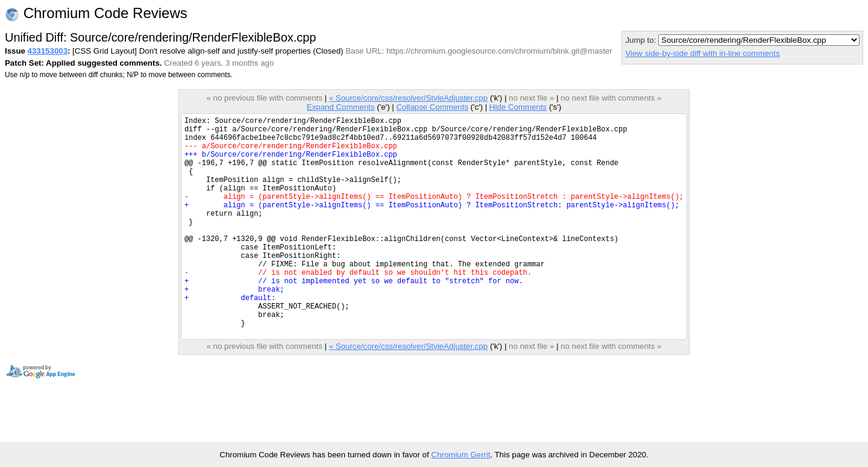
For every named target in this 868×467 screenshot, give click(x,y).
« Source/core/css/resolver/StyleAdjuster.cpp (408, 98)
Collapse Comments (432, 107)
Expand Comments (341, 107)
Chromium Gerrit (461, 455)
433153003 (48, 51)
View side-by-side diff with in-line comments (702, 53)
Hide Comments (518, 107)
